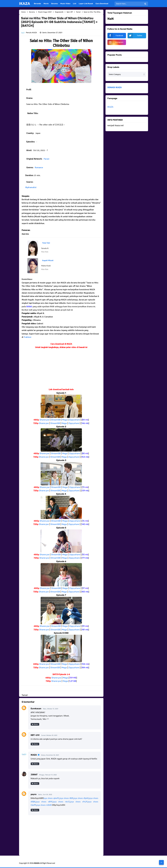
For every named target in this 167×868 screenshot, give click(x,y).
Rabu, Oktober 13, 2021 (51, 709)
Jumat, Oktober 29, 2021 (49, 735)
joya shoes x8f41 (44, 802)
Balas (36, 724)
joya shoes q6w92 (51, 798)
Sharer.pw (44, 420)
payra (34, 794)
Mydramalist (31, 187)
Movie (46, 4)
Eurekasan (36, 709)
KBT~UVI (35, 735)
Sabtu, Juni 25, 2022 (45, 795)
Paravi (46, 159)
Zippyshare (74, 420)
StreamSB (56, 420)
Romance (39, 168)
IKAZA (34, 755)
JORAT (34, 775)
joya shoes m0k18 (44, 805)
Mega (65, 420)
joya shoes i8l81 (66, 798)
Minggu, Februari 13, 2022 (48, 775)
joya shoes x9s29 (79, 802)
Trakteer (28, 337)
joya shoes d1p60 (81, 798)
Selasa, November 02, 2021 (50, 755)
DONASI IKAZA (115, 87)
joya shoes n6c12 (61, 802)
